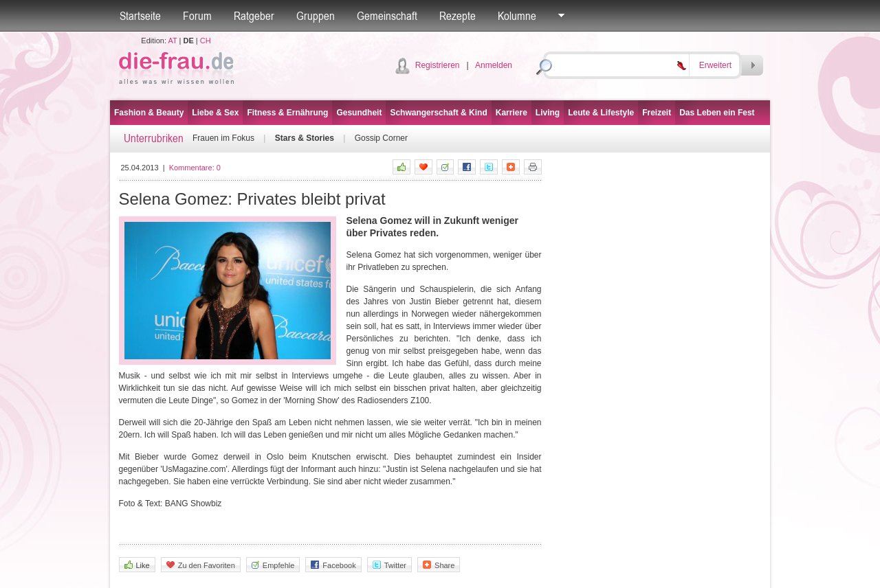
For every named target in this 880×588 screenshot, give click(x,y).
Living (548, 113)
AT (172, 41)
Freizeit (657, 113)
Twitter (389, 565)
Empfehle (273, 565)
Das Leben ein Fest (717, 113)
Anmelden (494, 65)
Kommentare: (195, 168)
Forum (197, 16)
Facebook (333, 565)
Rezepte (458, 16)
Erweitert (715, 65)
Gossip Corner (381, 138)
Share (439, 565)
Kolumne (517, 16)
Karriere (511, 113)
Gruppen (316, 16)
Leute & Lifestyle (601, 113)
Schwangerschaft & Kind (438, 113)
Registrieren (438, 65)
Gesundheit (359, 113)
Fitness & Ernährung (287, 113)
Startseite (140, 16)
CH (206, 41)
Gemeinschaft (387, 16)
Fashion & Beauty (149, 113)
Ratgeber (254, 16)
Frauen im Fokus (223, 138)
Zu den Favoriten (201, 565)
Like (137, 565)
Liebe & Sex (215, 113)
